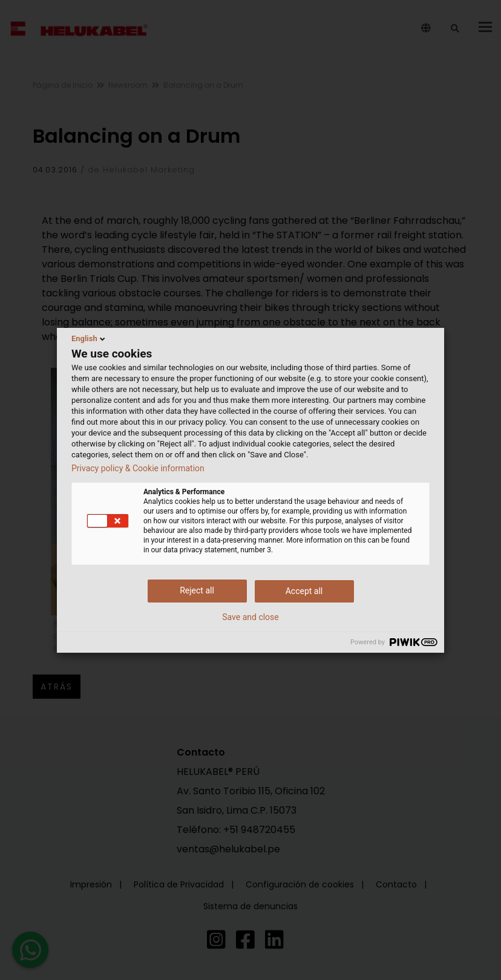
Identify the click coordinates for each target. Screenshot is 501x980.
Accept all (304, 591)
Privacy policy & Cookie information (138, 468)
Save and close (250, 617)
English (89, 339)
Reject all (197, 590)
